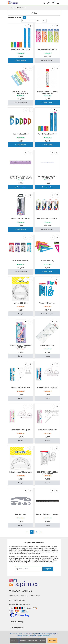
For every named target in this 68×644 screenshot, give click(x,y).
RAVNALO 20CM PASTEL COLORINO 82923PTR (21, 93)
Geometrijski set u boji (47, 303)
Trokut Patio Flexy (47, 261)
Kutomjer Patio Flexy (21, 134)
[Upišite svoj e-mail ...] (29, 569)
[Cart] (53, 3)
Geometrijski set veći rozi (47, 430)
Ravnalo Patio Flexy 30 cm (21, 49)
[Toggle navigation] (58, 3)
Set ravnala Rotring (47, 345)
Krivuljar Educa (21, 514)
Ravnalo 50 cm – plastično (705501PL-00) (47, 177)
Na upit (21, 314)
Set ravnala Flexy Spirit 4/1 (47, 49)
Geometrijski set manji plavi (47, 388)
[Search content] (44, 3)
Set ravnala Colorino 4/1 (21, 261)
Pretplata (48, 569)
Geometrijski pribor (19, 8)
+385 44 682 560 (19, 600)
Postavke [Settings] (42, 641)
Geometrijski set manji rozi (21, 430)
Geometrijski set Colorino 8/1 (47, 218)
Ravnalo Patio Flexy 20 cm (47, 134)
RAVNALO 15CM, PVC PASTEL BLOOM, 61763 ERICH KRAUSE (21, 177)
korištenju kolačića (46, 636)
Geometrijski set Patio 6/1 (21, 218)
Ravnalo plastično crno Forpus (47, 514)
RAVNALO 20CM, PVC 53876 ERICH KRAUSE (47, 93)
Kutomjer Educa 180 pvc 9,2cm (21, 472)
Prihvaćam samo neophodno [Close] (29, 641)
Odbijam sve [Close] (52, 641)
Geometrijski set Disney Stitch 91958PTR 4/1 (21, 346)
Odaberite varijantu (47, 60)
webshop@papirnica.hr (22, 605)
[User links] (48, 3)
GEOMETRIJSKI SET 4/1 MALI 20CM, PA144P (47, 473)
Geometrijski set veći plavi (21, 388)
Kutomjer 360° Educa (21, 303)
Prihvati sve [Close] (14, 641)
